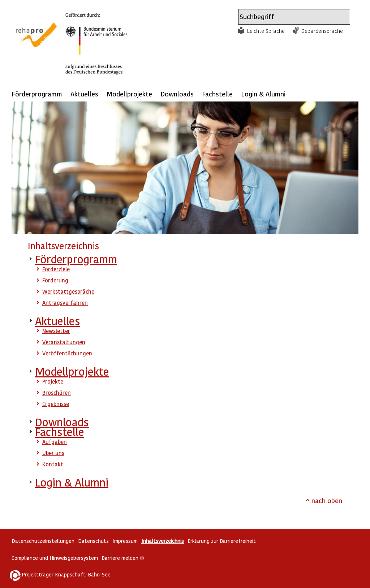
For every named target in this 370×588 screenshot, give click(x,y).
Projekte (53, 381)
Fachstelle (217, 94)
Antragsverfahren (65, 303)
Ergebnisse (56, 404)
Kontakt (53, 464)
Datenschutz (93, 541)
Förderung (55, 280)
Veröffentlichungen (67, 353)
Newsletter (56, 331)
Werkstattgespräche (68, 291)
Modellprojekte (129, 94)
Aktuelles (84, 94)
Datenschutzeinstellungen (43, 541)
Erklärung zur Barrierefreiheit (222, 541)
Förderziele (56, 269)
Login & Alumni (263, 94)
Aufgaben (55, 442)
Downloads (177, 94)
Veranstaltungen (64, 342)
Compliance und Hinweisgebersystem (55, 558)
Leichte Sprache (266, 31)
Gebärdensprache (322, 31)
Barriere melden (123, 558)
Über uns (53, 453)
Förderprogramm (37, 94)
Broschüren (57, 393)
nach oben (327, 500)
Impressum (125, 541)
